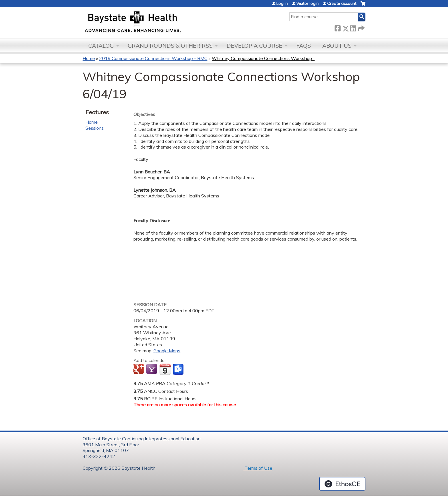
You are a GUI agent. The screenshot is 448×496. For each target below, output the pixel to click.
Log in (282, 3)
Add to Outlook (179, 369)
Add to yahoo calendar (152, 369)
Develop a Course (254, 46)
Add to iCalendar (165, 369)
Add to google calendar (139, 369)
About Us (337, 46)
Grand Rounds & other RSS (170, 46)
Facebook (337, 27)
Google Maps (167, 351)
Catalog (101, 46)
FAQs (304, 46)
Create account (342, 3)
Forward (361, 27)
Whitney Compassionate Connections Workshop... (263, 58)
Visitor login (307, 3)
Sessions (95, 128)
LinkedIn (353, 27)
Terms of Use (258, 468)
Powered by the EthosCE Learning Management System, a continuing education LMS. (342, 484)
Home (89, 58)
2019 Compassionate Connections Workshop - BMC (153, 58)
